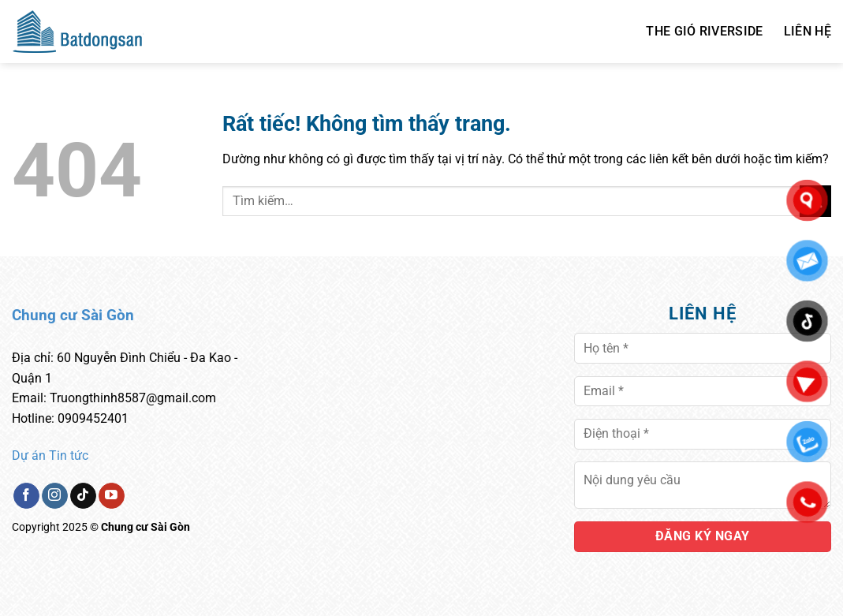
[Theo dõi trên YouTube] (112, 496)
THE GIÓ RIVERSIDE (704, 31)
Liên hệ (808, 31)
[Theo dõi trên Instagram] (55, 496)
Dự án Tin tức (50, 455)
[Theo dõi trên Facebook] (26, 496)
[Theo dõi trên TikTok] (83, 496)
